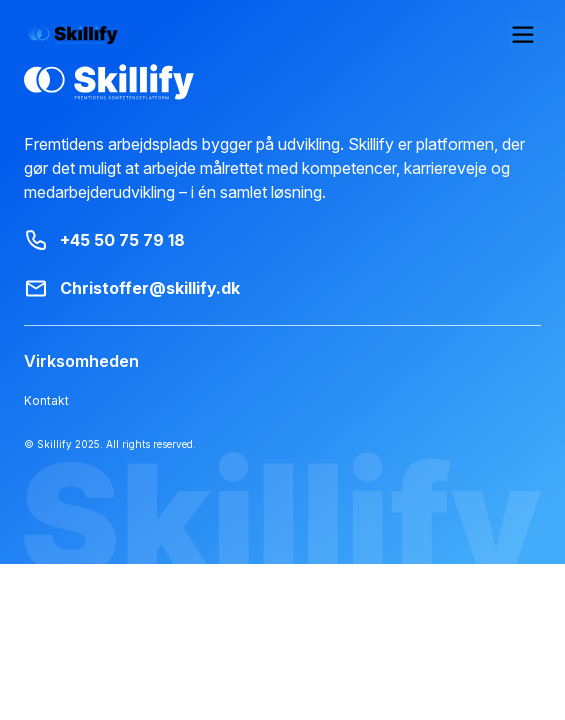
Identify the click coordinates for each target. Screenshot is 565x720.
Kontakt (43, 400)
